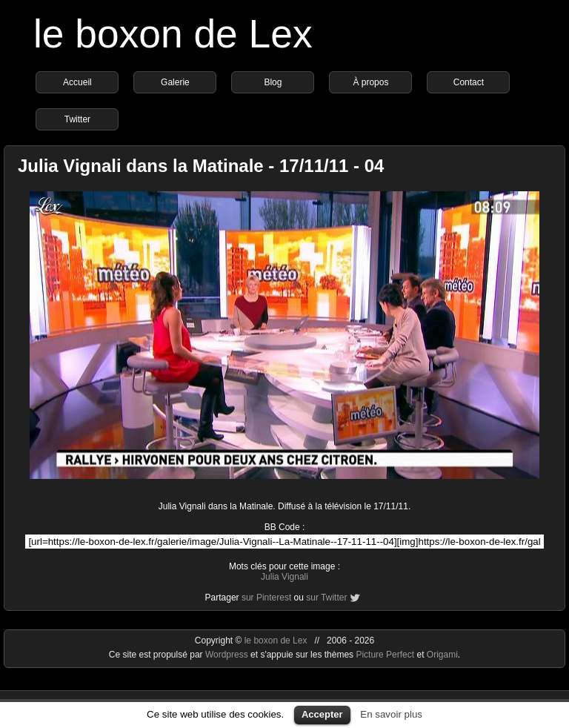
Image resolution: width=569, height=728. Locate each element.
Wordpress (228, 655)
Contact (469, 82)
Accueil (77, 82)
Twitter (77, 119)
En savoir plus (391, 714)
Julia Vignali (284, 577)
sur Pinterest (266, 598)
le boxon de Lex (173, 34)
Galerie (175, 82)
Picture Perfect (385, 655)
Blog (273, 82)
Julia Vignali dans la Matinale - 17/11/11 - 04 (201, 166)
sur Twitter (326, 598)
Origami (442, 655)
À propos (370, 82)
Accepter (322, 714)
